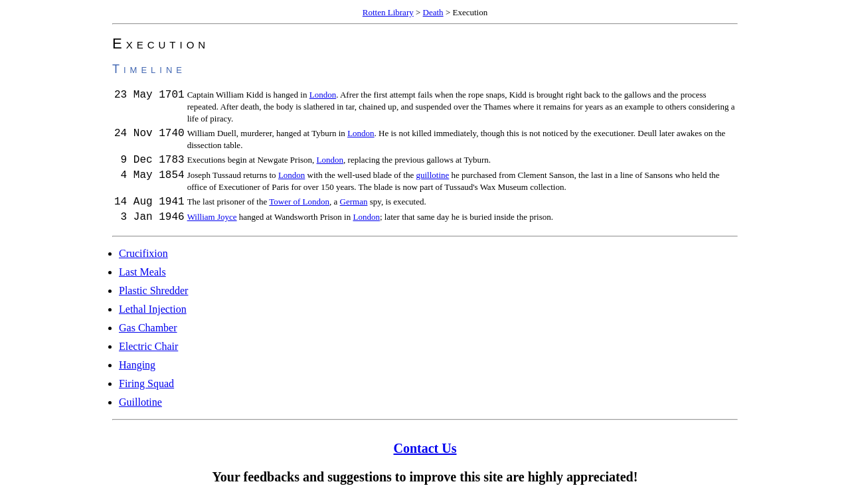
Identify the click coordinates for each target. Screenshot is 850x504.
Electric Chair (148, 352)
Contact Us (425, 454)
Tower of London (299, 204)
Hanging (137, 371)
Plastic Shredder (153, 296)
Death (433, 12)
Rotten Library (388, 12)
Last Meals (142, 278)
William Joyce (212, 221)
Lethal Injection (153, 315)
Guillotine (140, 408)
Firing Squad (146, 389)
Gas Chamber (148, 334)
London (323, 95)
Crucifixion (143, 259)
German (354, 204)
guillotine (432, 177)
